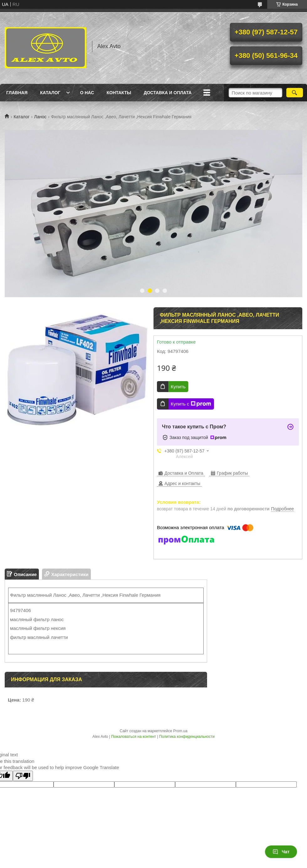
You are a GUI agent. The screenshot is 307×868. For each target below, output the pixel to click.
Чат (281, 852)
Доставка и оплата (168, 93)
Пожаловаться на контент (134, 737)
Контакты (119, 93)
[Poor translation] (23, 776)
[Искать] (295, 93)
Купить (178, 387)
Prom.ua (180, 731)
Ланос (40, 117)
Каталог (50, 93)
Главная (17, 93)
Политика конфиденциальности (187, 737)
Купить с (191, 404)
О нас (87, 93)
